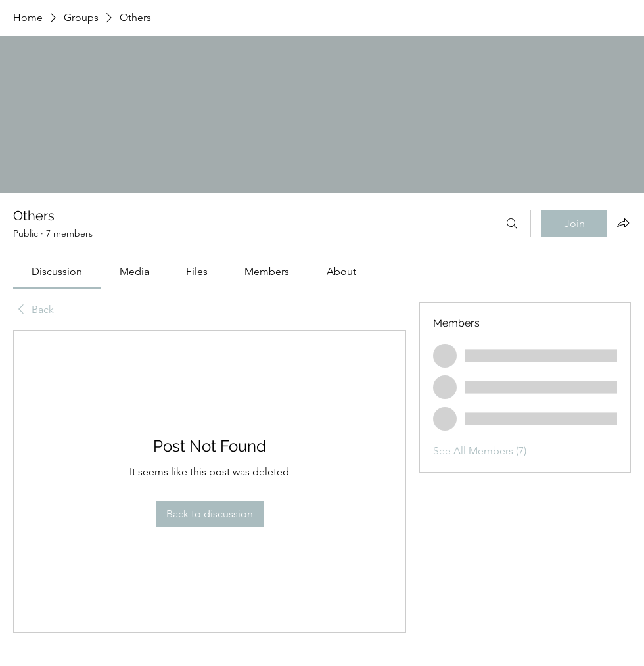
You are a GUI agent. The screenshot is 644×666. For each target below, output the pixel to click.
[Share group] (623, 223)
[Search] (512, 224)
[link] (57, 271)
